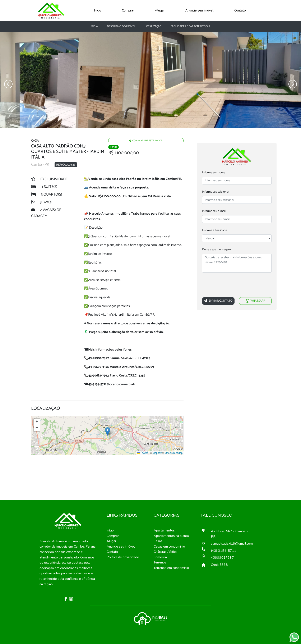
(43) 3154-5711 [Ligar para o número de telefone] (224, 551)
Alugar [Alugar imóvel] (111, 541)
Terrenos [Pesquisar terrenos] (160, 562)
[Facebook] (65, 599)
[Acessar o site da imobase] (150, 618)
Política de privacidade (123, 557)
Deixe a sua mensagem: (217, 250)
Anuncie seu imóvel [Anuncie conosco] (121, 547)
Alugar (160, 10)
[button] (108, 431)
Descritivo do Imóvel (121, 27)
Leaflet (143, 453)
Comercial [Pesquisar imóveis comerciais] (161, 557)
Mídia (94, 27)
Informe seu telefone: (215, 192)
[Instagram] (71, 599)
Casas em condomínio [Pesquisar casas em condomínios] (169, 547)
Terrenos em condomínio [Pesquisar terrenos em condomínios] (171, 568)
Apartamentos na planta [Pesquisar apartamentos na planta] (171, 536)
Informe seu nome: (214, 173)
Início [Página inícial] (110, 530)
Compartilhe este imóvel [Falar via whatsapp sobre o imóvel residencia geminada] (146, 141)
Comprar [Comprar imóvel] (113, 536)
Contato (240, 10)
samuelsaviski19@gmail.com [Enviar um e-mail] (230, 544)
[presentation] (234, 286)
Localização (153, 27)
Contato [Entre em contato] (112, 552)
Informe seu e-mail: (214, 211)
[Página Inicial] (51, 10)
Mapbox (157, 453)
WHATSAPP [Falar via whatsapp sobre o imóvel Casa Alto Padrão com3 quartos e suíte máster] (255, 301)
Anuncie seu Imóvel (199, 10)
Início (98, 10)
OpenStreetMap (174, 453)
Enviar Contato (218, 301)
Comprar (128, 10)
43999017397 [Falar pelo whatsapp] (222, 558)
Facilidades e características (190, 27)
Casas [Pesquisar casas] (158, 541)
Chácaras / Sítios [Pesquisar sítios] (166, 552)
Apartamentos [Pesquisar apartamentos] (164, 530)
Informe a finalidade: (215, 230)
